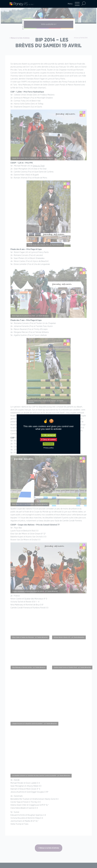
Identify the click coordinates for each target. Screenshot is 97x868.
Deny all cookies (49, 440)
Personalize (49, 444)
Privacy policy (49, 448)
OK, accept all (48, 435)
